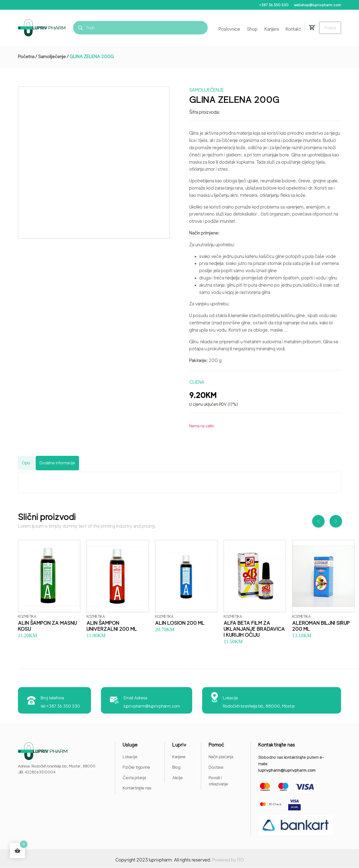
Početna (26, 57)
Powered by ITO (228, 860)
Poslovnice (227, 29)
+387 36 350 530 (273, 5)
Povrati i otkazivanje (218, 781)
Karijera (270, 29)
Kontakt (291, 29)
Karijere (179, 757)
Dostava (216, 768)
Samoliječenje (52, 57)
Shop (250, 29)
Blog (176, 768)
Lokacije (130, 757)
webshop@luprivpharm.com (317, 5)
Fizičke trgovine (136, 768)
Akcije (178, 778)
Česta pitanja (134, 778)
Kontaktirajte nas (137, 788)
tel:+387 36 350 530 (61, 706)
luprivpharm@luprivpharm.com (152, 706)
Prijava (329, 28)
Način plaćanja (221, 757)
